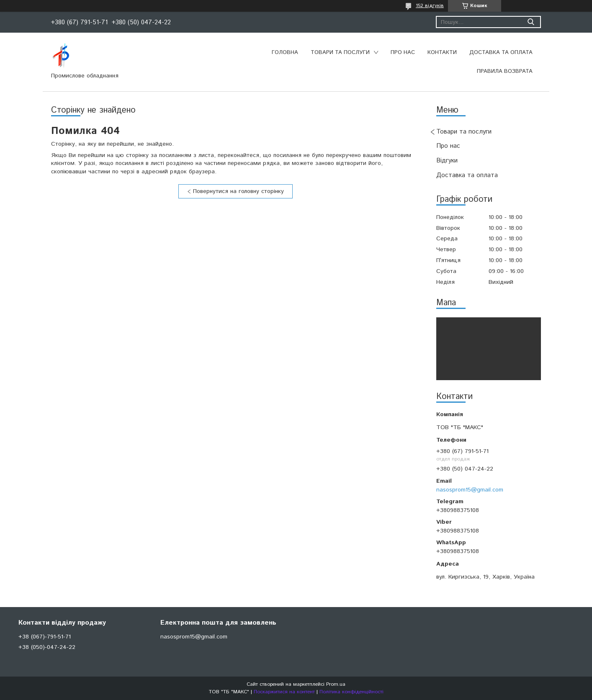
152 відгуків (430, 6)
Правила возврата (505, 71)
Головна (285, 53)
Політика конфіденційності (351, 692)
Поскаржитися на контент (284, 692)
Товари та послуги (340, 53)
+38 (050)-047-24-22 (47, 647)
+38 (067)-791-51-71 (45, 637)
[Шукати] (531, 22)
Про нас (403, 53)
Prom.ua (336, 684)
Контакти (442, 53)
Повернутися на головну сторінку (238, 191)
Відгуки (447, 161)
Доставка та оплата (501, 53)
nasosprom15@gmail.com (470, 490)
